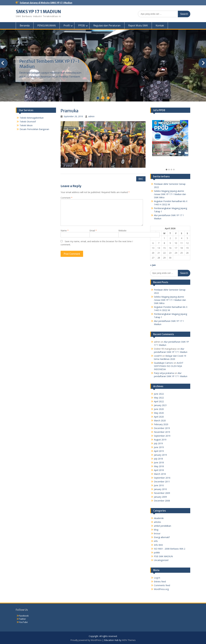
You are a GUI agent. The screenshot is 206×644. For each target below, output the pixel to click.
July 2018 (158, 459)
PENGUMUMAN (47, 25)
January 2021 (160, 405)
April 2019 (159, 451)
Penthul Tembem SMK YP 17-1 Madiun (49, 64)
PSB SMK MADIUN (163, 556)
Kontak (160, 25)
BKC (141, 179)
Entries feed (160, 582)
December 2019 (162, 428)
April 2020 (159, 417)
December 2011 (162, 482)
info (156, 541)
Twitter (22, 619)
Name (65, 231)
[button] (167, 170)
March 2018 (160, 474)
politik (157, 553)
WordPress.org (161, 589)
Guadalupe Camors (163, 363)
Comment (66, 198)
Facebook (24, 616)
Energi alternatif (162, 537)
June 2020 (159, 409)
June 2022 (159, 394)
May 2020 (159, 413)
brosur (157, 533)
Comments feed (162, 585)
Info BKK (158, 545)
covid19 (158, 356)
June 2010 (159, 485)
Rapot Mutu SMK (138, 25)
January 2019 (160, 455)
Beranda (25, 25)
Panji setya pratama (164, 373)
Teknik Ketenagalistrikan (32, 118)
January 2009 (160, 497)
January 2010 (160, 489)
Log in (157, 578)
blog (156, 530)
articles (157, 522)
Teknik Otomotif (28, 122)
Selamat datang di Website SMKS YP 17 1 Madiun (46, 3)
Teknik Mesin (26, 125)
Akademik (159, 518)
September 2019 (162, 436)
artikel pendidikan (163, 526)
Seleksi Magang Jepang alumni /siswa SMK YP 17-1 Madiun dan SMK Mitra (170, 194)
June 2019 (159, 447)
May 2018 (159, 466)
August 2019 (160, 440)
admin (91, 116)
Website (122, 231)
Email (93, 231)
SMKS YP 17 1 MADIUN (38, 12)
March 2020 (160, 421)
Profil (67, 25)
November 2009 (162, 493)
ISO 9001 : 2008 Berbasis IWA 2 (170, 549)
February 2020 (161, 424)
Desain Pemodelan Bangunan (34, 129)
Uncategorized (161, 560)
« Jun (153, 265)
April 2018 (159, 470)
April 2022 (159, 401)
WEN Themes (129, 640)
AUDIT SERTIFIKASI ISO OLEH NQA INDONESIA (169, 366)
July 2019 (158, 443)
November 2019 (162, 432)
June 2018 (159, 462)
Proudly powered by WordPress (86, 640)
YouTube (23, 622)
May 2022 (159, 398)
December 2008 (162, 501)
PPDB (81, 25)
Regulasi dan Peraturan (107, 25)
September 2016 (162, 478)
